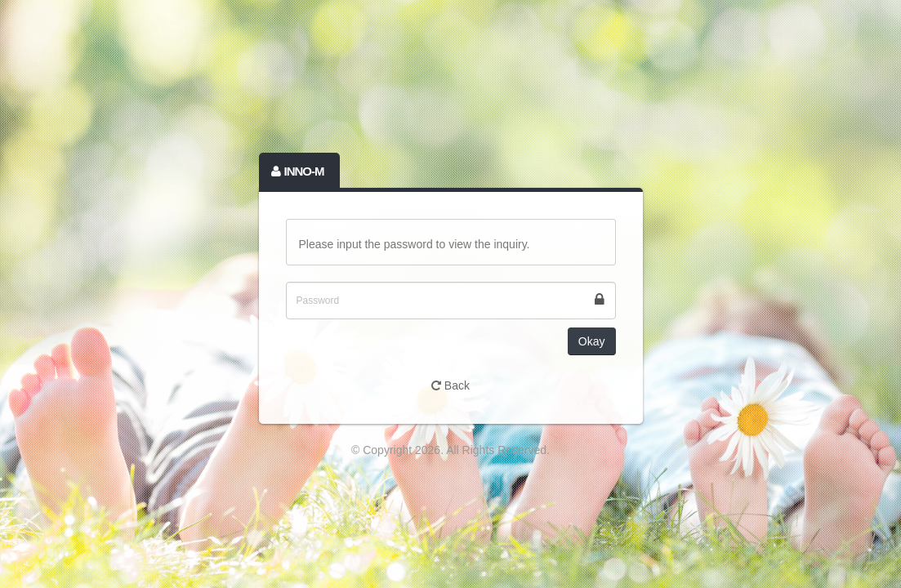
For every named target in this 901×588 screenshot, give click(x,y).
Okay (592, 341)
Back (450, 385)
